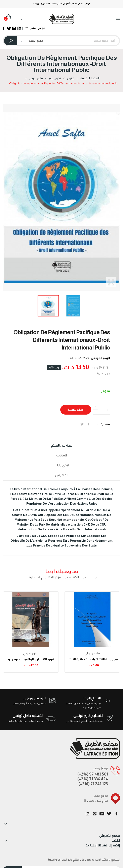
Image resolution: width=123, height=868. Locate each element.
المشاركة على (89, 424)
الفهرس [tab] (62, 475)
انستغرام (95, 814)
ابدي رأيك (62, 465)
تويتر (109, 814)
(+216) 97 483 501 (93, 774)
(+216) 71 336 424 (93, 779)
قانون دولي (31, 653)
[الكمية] (104, 410)
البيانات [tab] (62, 455)
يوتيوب (102, 814)
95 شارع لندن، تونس (96, 801)
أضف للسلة (76, 410)
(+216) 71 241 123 (93, 784)
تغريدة (82, 424)
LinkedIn (87, 814)
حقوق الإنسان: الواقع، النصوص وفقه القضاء (31, 659)
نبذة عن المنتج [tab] (61, 445)
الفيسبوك (116, 814)
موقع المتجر (35, 28)
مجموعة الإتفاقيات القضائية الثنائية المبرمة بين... (92, 659)
